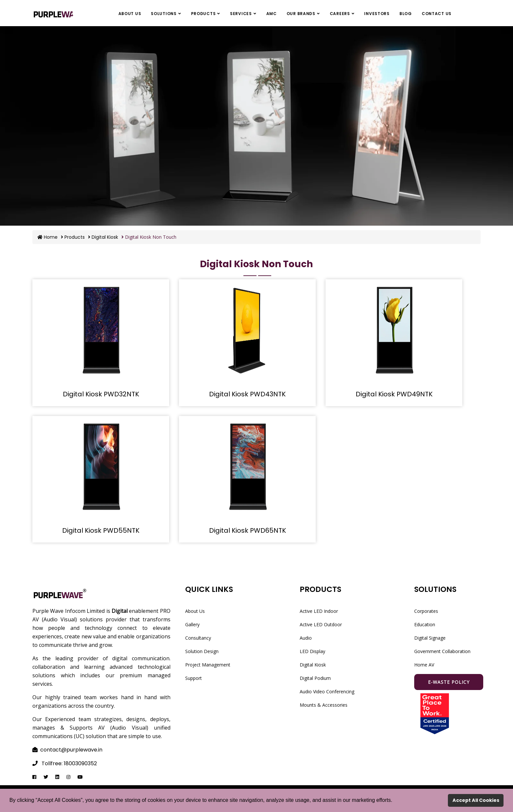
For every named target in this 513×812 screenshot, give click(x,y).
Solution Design (202, 651)
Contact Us (437, 14)
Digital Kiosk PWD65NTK (248, 530)
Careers (340, 14)
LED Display (312, 651)
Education (425, 624)
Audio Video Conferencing (327, 691)
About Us (130, 14)
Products (203, 14)
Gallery (192, 624)
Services (241, 14)
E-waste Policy (449, 682)
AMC (272, 14)
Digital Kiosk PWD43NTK (247, 394)
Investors (377, 14)
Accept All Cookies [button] (476, 800)
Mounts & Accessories (324, 705)
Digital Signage (430, 638)
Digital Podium (315, 678)
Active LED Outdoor (321, 624)
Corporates (426, 611)
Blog (406, 14)
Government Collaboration (442, 651)
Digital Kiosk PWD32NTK (101, 394)
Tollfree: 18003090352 (69, 763)
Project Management (208, 665)
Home (47, 237)
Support (194, 678)
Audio (306, 638)
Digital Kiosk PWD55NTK (101, 530)
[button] (395, 801)
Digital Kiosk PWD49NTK (394, 394)
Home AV (424, 665)
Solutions (164, 14)
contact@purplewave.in (71, 750)
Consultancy (198, 638)
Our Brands (301, 14)
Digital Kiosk (103, 237)
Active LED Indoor (319, 611)
